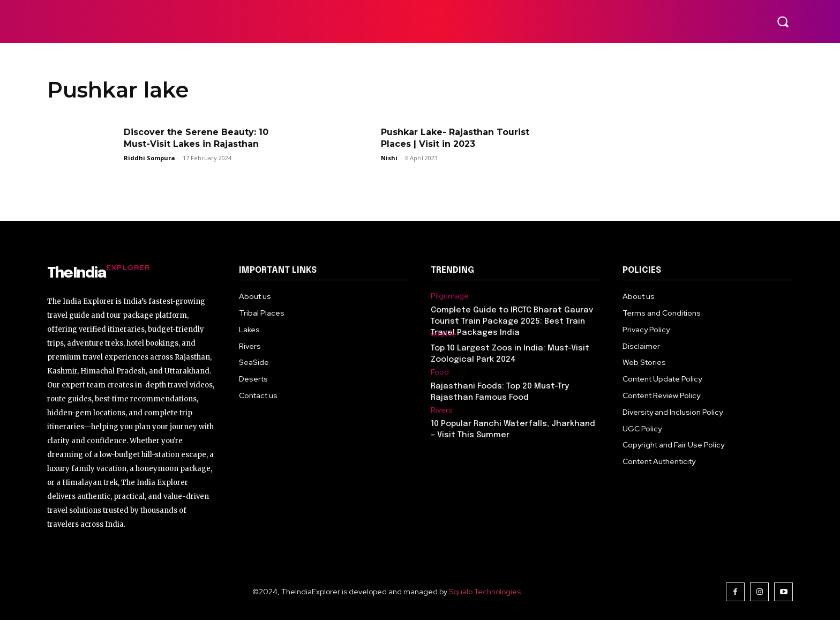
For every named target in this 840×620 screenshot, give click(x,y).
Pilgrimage (450, 296)
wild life (444, 334)
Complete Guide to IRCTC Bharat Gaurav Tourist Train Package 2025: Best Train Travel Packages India (512, 322)
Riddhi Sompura (149, 158)
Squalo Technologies (485, 592)
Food (440, 372)
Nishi (389, 158)
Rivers (442, 410)
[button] (783, 21)
